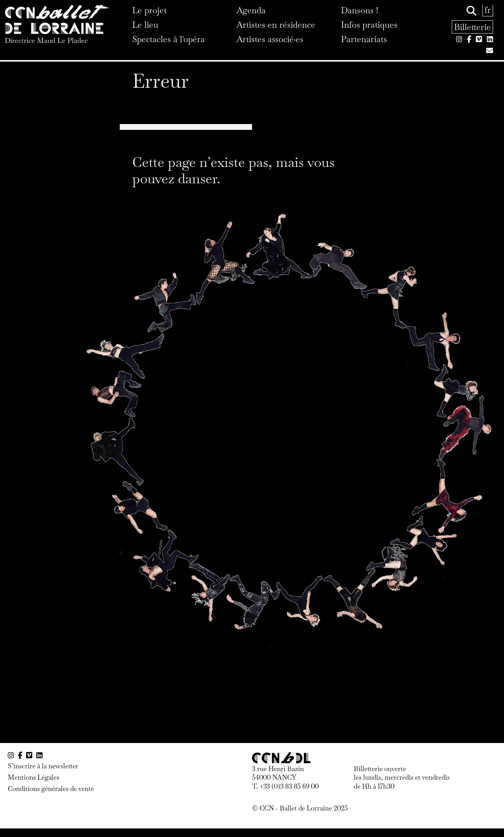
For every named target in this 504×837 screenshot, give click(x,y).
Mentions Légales (34, 777)
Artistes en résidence (276, 25)
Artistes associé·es (270, 39)
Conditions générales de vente (51, 789)
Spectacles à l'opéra (169, 39)
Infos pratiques (369, 25)
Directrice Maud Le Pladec (46, 40)
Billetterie (472, 27)
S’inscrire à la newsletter (43, 766)
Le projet (149, 10)
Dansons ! (359, 10)
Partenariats (364, 39)
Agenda (251, 10)
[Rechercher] (471, 11)
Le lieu (145, 25)
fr (488, 10)
